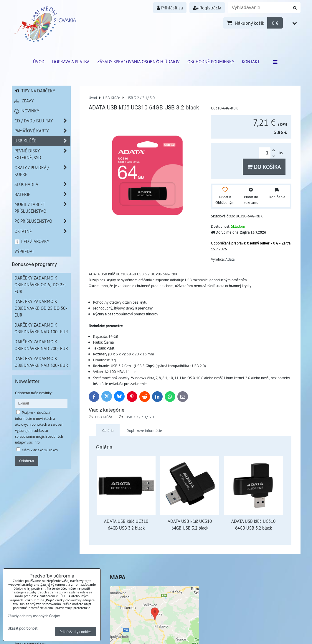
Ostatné (42, 231)
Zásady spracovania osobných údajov (138, 61)
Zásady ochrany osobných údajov (34, 616)
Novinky (27, 111)
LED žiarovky (32, 241)
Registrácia (207, 8)
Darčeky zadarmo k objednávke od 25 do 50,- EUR (41, 308)
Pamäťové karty (42, 131)
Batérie (42, 194)
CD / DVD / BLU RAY (42, 121)
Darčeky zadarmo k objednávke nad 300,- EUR (41, 362)
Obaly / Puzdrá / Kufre (42, 171)
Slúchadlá (42, 184)
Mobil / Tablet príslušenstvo (42, 208)
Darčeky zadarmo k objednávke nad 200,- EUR (41, 345)
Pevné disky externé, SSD (42, 154)
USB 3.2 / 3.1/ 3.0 (140, 417)
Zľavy (24, 101)
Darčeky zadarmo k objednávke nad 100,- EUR (41, 328)
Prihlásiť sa (170, 8)
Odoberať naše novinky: (34, 393)
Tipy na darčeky (35, 91)
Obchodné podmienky (211, 61)
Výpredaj (24, 251)
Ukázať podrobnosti (23, 628)
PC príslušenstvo (42, 221)
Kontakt (251, 61)
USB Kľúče (104, 417)
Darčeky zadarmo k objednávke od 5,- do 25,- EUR (40, 284)
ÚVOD (39, 61)
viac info (33, 442)
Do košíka (264, 167)
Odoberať (27, 461)
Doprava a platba (71, 61)
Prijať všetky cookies (75, 632)
